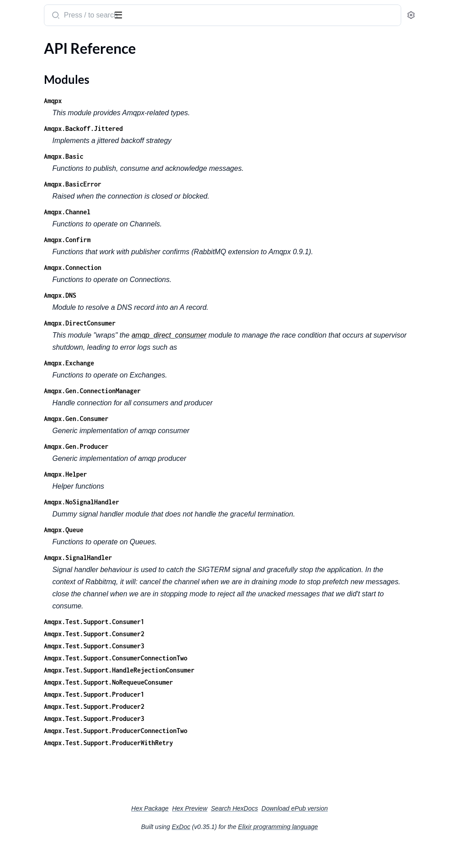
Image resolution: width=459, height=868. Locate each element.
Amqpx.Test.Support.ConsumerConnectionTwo (233, 682)
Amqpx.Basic (181, 156)
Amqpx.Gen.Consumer (194, 431)
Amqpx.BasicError (190, 184)
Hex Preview (257, 833)
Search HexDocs (301, 833)
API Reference (29, 60)
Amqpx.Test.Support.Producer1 (212, 718)
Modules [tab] (50, 42)
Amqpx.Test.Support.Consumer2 (212, 658)
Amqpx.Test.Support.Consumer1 (212, 646)
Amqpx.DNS (178, 307)
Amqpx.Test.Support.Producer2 (212, 731)
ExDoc (248, 851)
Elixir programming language (345, 851)
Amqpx (170, 101)
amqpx (19, 11)
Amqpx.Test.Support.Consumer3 (212, 670)
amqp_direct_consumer (287, 347)
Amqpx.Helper (183, 486)
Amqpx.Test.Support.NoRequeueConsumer (226, 706)
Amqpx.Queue (181, 542)
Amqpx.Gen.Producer (194, 458)
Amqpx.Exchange (186, 375)
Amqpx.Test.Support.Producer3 (212, 743)
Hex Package (217, 833)
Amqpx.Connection (190, 280)
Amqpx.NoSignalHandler (199, 514)
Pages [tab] (16, 42)
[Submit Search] (172, 16)
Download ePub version (362, 833)
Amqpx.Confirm (185, 240)
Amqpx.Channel (185, 212)
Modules (28, 76)
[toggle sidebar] (123, 14)
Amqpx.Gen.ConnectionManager (210, 403)
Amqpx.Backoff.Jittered (201, 128)
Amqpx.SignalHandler (195, 570)
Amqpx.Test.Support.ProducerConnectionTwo (233, 755)
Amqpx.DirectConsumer (197, 335)
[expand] (126, 60)
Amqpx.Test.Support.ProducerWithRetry (226, 767)
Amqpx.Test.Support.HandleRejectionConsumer (237, 694)
